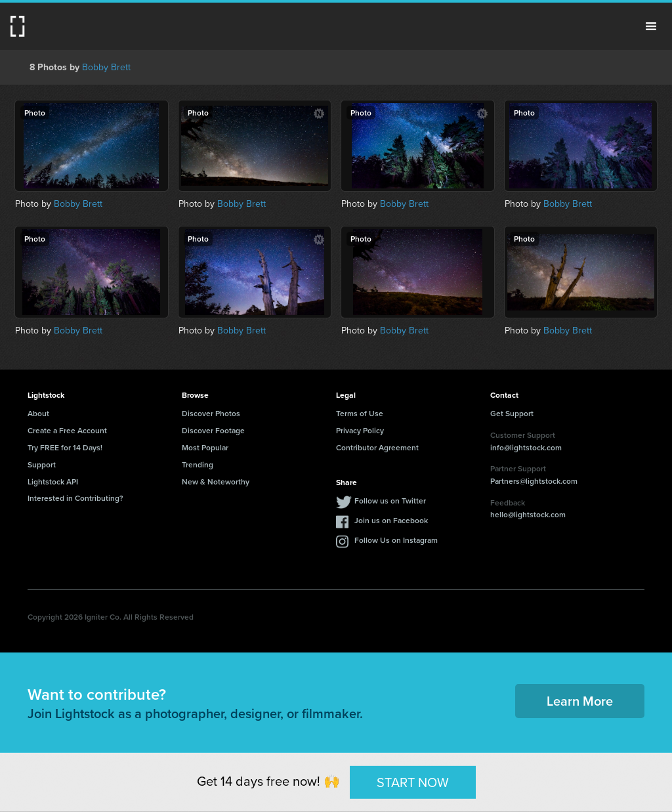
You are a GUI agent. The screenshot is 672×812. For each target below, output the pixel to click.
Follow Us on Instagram (396, 540)
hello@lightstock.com (528, 514)
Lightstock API (53, 481)
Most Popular (205, 447)
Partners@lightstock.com (534, 481)
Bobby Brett (106, 67)
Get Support (512, 413)
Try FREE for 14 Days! (65, 447)
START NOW (413, 782)
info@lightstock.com (526, 447)
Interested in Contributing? (75, 498)
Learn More (580, 701)
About (38, 413)
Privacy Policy (360, 430)
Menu (651, 26)
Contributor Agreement (377, 447)
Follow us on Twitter (390, 501)
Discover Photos (211, 413)
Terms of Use (360, 413)
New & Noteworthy (216, 481)
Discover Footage (213, 430)
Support (42, 464)
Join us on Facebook (391, 520)
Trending (198, 464)
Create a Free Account (67, 430)
